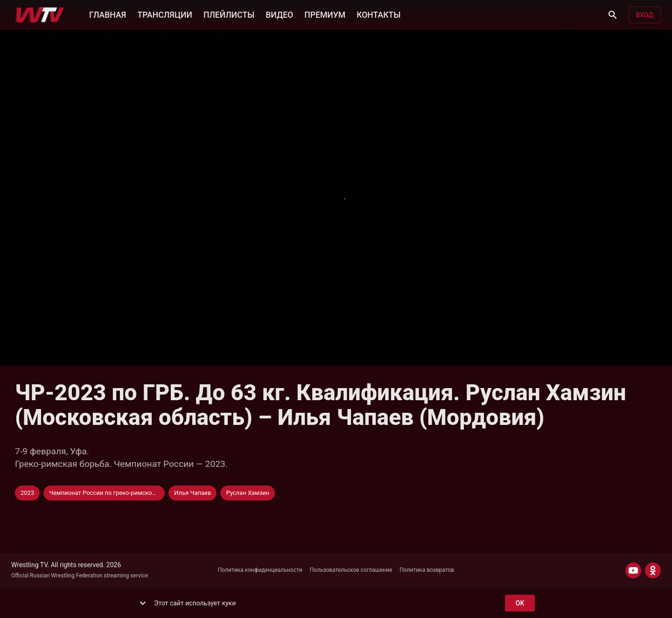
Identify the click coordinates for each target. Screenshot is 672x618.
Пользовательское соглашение (351, 570)
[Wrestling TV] (40, 15)
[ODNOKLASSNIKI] (653, 570)
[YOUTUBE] (633, 570)
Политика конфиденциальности (260, 570)
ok (520, 603)
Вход (645, 15)
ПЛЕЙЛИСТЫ (229, 14)
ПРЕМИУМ (325, 14)
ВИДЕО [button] (279, 14)
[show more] (143, 603)
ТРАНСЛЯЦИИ (164, 14)
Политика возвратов (427, 570)
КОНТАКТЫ (378, 14)
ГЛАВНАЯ (108, 14)
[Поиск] (613, 15)
